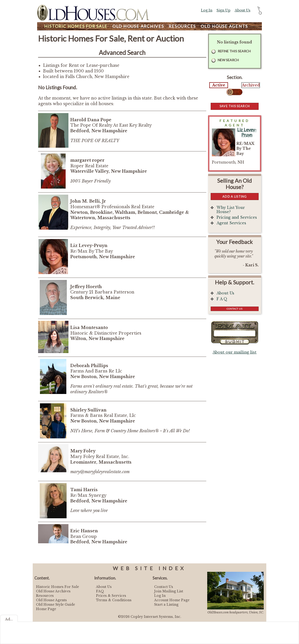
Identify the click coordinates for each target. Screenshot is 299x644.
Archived (251, 85)
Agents (224, 26)
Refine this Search (234, 51)
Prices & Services (111, 596)
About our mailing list (235, 352)
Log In (207, 10)
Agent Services (231, 223)
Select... (235, 92)
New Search (228, 60)
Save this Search (235, 106)
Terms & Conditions (114, 600)
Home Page (46, 609)
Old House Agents (51, 600)
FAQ (100, 591)
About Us (243, 10)
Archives (138, 26)
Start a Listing (166, 605)
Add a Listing (235, 197)
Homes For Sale (76, 26)
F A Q (222, 299)
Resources (182, 26)
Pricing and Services (237, 217)
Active (219, 85)
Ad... (9, 619)
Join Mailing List (169, 591)
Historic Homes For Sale (57, 587)
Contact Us (235, 309)
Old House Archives (53, 591)
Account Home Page (172, 600)
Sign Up (223, 10)
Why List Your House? (231, 210)
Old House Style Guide (55, 605)
